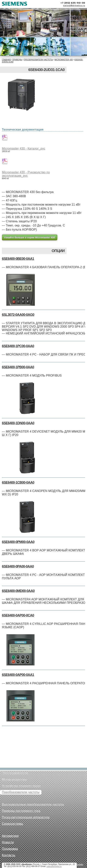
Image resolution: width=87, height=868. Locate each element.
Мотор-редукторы (14, 779)
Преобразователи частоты (38, 60)
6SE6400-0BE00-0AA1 (18, 259)
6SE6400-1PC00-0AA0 (18, 346)
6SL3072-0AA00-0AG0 (18, 315)
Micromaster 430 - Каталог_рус (24, 149)
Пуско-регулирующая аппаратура (26, 817)
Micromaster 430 (64, 60)
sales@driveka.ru (74, 6)
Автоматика (10, 836)
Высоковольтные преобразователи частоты (33, 804)
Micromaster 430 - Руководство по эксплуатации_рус (26, 174)
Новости (8, 842)
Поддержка (10, 849)
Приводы (17, 60)
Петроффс (78, 864)
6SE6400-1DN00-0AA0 (18, 423)
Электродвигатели (15, 773)
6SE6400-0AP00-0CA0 (18, 615)
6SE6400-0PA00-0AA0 (18, 566)
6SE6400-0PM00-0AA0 (18, 542)
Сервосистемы (12, 824)
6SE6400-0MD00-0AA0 (18, 591)
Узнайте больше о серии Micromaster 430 (29, 237)
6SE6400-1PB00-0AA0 (18, 367)
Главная (6, 60)
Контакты (9, 855)
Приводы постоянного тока (21, 811)
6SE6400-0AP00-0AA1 (18, 675)
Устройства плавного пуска (21, 786)
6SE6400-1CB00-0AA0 (18, 482)
